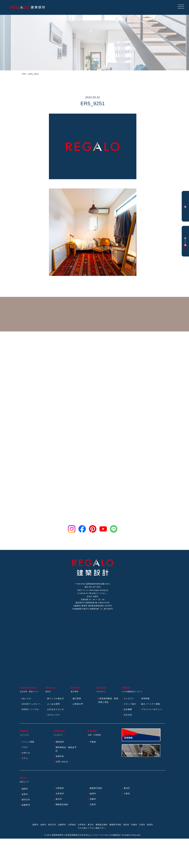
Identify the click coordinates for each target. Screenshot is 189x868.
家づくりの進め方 (56, 699)
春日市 (59, 800)
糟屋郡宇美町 (96, 789)
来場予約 (60, 757)
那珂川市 (26, 800)
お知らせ (26, 753)
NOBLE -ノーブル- (31, 710)
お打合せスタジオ (56, 710)
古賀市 (93, 805)
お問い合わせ (62, 762)
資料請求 (60, 743)
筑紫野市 (26, 806)
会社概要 (128, 710)
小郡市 (127, 794)
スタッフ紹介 (130, 705)
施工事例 (77, 699)
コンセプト (129, 699)
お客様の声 (78, 705)
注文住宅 (128, 716)
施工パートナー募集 (151, 705)
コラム (25, 759)
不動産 (93, 743)
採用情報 (145, 699)
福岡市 (25, 790)
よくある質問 (53, 705)
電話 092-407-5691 (93, 587)
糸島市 (25, 795)
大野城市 (60, 789)
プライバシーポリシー (152, 710)
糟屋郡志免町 (62, 805)
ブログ (25, 748)
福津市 (93, 794)
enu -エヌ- (27, 699)
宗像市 (93, 800)
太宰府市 (60, 794)
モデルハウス (53, 716)
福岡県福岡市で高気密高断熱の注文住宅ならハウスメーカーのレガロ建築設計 (86, 836)
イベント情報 (28, 743)
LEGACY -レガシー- (31, 705)
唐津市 (127, 789)
